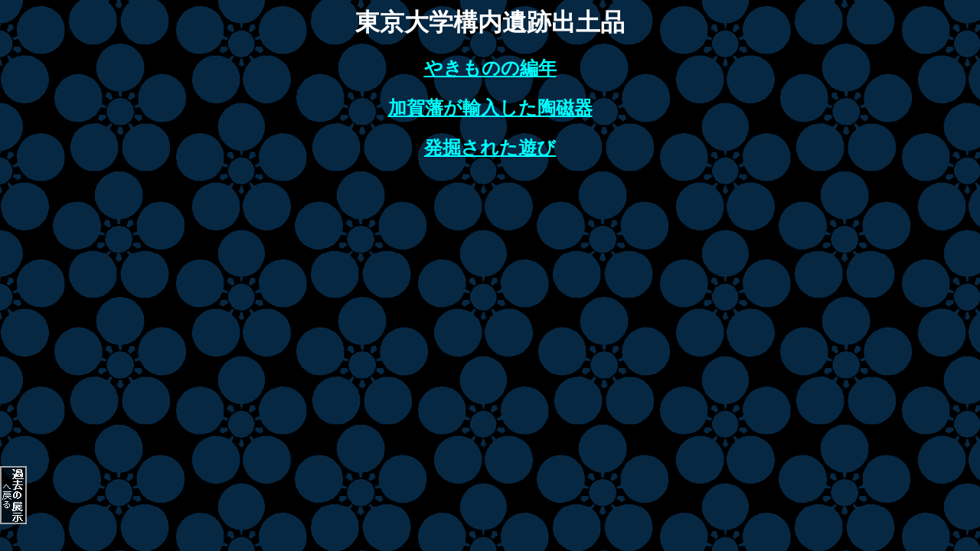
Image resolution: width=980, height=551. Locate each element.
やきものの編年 (490, 68)
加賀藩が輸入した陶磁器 (490, 108)
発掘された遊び (490, 148)
